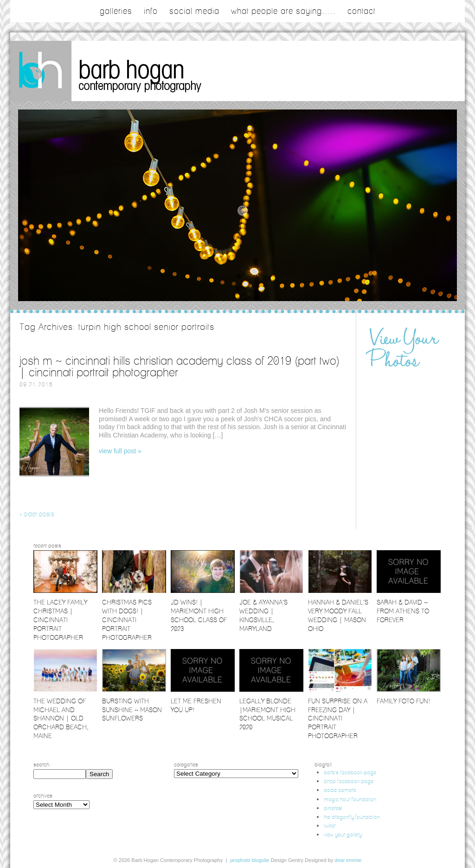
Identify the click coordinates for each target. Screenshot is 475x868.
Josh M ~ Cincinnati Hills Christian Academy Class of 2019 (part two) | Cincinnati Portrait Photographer (180, 366)
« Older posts (37, 514)
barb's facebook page (350, 772)
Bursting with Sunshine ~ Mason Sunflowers (132, 710)
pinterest (333, 808)
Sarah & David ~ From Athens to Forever (403, 611)
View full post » (120, 451)
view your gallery (343, 834)
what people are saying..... (283, 11)
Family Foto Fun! (403, 701)
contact (361, 11)
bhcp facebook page (349, 781)
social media (194, 11)
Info (151, 11)
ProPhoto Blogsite (250, 860)
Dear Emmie (348, 860)
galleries (116, 11)
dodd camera (340, 790)
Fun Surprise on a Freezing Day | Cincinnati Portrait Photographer (338, 719)
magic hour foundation (350, 799)
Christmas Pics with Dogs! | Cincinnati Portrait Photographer (127, 620)
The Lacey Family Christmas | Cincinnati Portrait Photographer (60, 620)
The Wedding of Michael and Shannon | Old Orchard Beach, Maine (61, 719)
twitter (330, 826)
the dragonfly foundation (352, 817)
